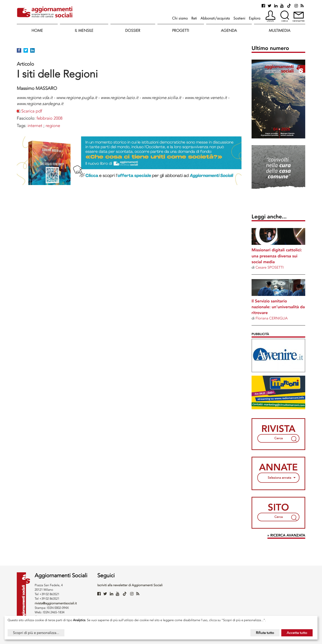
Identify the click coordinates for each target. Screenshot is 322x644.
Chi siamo (180, 18)
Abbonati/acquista (215, 18)
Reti (194, 18)
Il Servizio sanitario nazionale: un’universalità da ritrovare (278, 307)
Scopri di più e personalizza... (36, 633)
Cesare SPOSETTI (270, 267)
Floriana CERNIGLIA (272, 318)
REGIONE (53, 126)
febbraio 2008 (49, 118)
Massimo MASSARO (37, 88)
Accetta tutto (297, 633)
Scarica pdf (32, 111)
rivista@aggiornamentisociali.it (56, 603)
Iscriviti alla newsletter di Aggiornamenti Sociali (130, 585)
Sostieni (239, 18)
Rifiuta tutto (265, 633)
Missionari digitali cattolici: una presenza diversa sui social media (277, 256)
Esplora (255, 18)
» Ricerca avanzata (286, 535)
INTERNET (35, 126)
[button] (270, 17)
